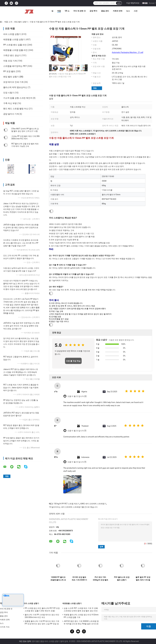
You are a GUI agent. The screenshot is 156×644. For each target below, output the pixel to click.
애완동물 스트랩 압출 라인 (15, 50)
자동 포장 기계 (10, 61)
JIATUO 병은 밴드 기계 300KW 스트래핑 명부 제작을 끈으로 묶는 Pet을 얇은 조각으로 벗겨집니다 (81, 623)
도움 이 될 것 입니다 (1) (77, 431)
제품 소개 (8, 22)
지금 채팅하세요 (133, 3)
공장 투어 (93, 11)
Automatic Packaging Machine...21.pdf (128, 52)
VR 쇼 (67, 11)
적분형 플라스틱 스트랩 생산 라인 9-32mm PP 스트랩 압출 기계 (81, 616)
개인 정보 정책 (25, 641)
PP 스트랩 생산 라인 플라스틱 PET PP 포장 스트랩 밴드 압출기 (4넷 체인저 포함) (42, 609)
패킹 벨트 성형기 (21, 22)
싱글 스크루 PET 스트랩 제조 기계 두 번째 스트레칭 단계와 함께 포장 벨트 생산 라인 (81, 609)
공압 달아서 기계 (11, 114)
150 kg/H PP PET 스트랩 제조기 (66, 504)
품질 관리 (105, 11)
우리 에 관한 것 (79, 11)
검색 (119, 3)
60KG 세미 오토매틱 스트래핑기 (93, 504)
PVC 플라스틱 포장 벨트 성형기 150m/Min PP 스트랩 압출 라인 (122, 579)
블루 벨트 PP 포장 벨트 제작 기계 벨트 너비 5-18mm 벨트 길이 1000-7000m (143, 579)
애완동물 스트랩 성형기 (14, 39)
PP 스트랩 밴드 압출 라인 (15, 45)
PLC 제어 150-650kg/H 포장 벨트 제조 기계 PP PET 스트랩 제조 (101, 579)
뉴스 (128, 11)
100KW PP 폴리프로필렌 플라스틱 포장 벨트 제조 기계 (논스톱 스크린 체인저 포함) (58, 579)
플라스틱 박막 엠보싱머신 (15, 87)
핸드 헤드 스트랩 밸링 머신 (16, 109)
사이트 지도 (5, 627)
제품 (59, 11)
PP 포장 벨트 (9, 71)
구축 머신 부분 (10, 103)
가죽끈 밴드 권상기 (12, 55)
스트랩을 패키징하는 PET (15, 66)
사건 (136, 11)
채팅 (95, 88)
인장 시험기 (9, 93)
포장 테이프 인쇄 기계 (13, 82)
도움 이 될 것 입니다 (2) (77, 396)
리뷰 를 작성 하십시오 (73, 362)
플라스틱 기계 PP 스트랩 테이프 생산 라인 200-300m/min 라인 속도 (42, 616)
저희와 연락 (118, 11)
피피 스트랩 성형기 (12, 34)
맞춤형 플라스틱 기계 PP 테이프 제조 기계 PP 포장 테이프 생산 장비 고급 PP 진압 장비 (42, 623)
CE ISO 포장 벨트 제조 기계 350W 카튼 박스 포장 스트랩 (79, 579)
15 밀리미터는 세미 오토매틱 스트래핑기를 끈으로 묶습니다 (73, 507)
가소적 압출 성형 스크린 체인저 (18, 98)
